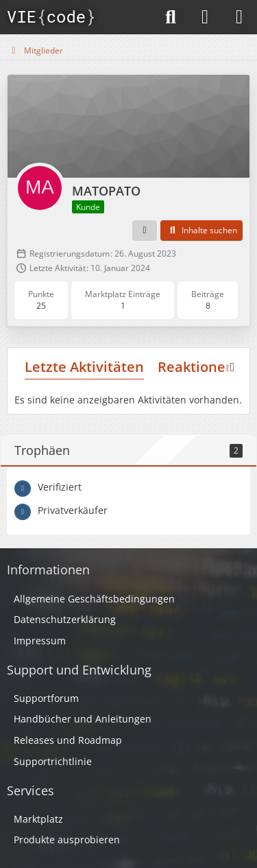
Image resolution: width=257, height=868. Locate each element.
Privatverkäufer (73, 510)
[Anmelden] (205, 17)
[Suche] (171, 17)
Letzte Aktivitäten (84, 367)
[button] (145, 231)
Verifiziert (60, 487)
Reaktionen (196, 367)
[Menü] (239, 17)
